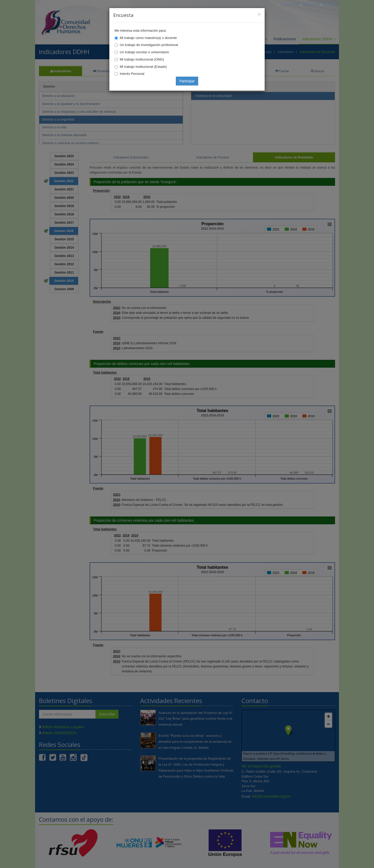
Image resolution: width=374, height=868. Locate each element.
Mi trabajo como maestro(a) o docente (148, 38)
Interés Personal (132, 74)
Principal (290, 5)
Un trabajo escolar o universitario (144, 52)
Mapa (329, 5)
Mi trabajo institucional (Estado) (143, 67)
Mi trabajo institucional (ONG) (142, 59)
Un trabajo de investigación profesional (149, 45)
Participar (187, 81)
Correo (311, 5)
